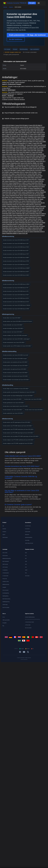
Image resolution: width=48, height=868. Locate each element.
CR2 (26, 556)
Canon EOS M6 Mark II (10, 170)
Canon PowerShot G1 (17, 197)
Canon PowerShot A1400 (28, 206)
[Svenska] (20, 641)
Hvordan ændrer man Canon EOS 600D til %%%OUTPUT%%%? (17, 321)
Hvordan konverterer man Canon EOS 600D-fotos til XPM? (16, 309)
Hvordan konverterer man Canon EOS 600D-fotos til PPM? (16, 261)
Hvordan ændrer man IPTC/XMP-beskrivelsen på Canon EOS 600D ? (18, 429)
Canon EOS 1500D (21, 151)
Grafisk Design (5, 605)
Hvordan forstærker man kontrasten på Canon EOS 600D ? (16, 380)
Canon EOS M (18, 176)
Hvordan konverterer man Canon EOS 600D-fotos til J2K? (16, 244)
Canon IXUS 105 (33, 219)
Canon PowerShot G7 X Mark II (24, 143)
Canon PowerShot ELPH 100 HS (27, 194)
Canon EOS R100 (19, 178)
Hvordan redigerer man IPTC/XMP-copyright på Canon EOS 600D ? (18, 443)
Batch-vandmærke (6, 561)
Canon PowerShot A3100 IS (10, 224)
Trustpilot (21, 649)
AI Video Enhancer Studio (29, 622)
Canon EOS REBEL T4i (19, 154)
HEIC (26, 553)
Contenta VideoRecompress (30, 617)
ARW (26, 561)
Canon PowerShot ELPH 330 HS (35, 203)
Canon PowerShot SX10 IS (17, 172)
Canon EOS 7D (16, 136)
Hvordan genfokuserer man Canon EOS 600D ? (14, 403)
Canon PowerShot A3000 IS (10, 233)
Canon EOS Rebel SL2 (25, 152)
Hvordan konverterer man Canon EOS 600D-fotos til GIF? (16, 251)
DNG (26, 564)
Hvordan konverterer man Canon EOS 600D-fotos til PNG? (16, 247)
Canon (11, 7)
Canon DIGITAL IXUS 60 (14, 212)
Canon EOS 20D (33, 167)
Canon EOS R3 (21, 160)
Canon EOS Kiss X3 (8, 190)
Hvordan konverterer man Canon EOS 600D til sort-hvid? (16, 355)
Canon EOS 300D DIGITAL (26, 205)
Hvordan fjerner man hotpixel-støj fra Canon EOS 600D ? (16, 406)
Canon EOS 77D (22, 138)
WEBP (26, 570)
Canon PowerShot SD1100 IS (23, 223)
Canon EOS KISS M (35, 215)
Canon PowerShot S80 (29, 176)
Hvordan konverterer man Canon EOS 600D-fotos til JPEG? (16, 284)
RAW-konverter (5, 556)
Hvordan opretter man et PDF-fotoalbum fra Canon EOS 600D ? (17, 346)
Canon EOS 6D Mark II (8, 125)
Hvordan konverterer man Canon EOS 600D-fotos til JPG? (16, 240)
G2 (32, 649)
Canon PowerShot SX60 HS (33, 214)
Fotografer (4, 587)
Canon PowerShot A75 (31, 217)
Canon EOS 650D (10, 149)
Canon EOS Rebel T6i (28, 142)
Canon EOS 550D (17, 142)
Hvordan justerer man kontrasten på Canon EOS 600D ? (15, 366)
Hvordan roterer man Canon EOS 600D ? (34, 410)
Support (4, 535)
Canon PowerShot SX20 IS (37, 232)
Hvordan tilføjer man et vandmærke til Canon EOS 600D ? (16, 389)
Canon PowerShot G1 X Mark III (18, 183)
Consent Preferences (24, 659)
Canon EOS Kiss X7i (20, 203)
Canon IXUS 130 (39, 208)
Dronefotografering (6, 593)
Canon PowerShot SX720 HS (21, 215)
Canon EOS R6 (24, 127)
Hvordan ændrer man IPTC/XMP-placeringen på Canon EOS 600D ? (18, 433)
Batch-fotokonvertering (6, 599)
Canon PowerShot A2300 (25, 169)
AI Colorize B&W (5, 576)
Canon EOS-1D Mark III (23, 165)
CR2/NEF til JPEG (6, 582)
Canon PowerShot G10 (9, 210)
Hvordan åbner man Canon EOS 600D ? (12, 318)
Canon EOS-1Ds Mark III (24, 158)
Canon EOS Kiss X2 (8, 187)
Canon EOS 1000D (31, 160)
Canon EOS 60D (25, 129)
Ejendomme (27, 535)
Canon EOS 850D (21, 149)
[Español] (24, 638)
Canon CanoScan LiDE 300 (22, 221)
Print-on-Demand (5, 590)
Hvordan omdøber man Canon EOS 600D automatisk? (15, 335)
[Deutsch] (11, 638)
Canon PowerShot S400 (22, 210)
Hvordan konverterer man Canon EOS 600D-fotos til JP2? (16, 291)
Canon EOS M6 (13, 169)
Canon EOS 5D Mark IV (36, 125)
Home (5, 7)
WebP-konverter (5, 564)
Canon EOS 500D (10, 151)
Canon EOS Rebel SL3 (22, 140)
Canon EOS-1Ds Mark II (21, 187)
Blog (3, 626)
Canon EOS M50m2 (34, 140)
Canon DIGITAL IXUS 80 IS (34, 170)
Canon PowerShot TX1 (15, 201)
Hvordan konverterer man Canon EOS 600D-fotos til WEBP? (16, 268)
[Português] (33, 638)
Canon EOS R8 (21, 156)
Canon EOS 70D (32, 131)
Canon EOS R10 (14, 152)
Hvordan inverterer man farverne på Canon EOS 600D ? (15, 373)
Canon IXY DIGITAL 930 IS (21, 226)
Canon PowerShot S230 (13, 163)
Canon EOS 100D (31, 149)
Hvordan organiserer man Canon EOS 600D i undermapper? (16, 339)
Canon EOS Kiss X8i (35, 226)
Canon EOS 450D (30, 156)
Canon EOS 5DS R (32, 154)
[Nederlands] (20, 638)
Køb (3, 526)
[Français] (15, 638)
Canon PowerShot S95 (18, 214)
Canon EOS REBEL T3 (9, 147)
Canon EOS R (6, 127)
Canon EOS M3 (35, 165)
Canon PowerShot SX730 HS (13, 208)
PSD (26, 573)
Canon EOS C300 (34, 210)
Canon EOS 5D (42, 145)
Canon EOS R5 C (32, 179)
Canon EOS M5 (12, 160)
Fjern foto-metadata (6, 607)
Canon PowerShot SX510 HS (10, 205)
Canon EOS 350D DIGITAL (27, 161)
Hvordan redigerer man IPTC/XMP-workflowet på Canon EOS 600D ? (18, 440)
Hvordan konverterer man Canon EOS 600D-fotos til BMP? (16, 258)
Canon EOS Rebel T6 (34, 127)
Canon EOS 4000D (7, 145)
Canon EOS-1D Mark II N (22, 188)
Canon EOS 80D (10, 133)
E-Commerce (27, 529)
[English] (7, 638)
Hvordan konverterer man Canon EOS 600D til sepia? (15, 359)
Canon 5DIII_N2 (35, 221)
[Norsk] (41, 638)
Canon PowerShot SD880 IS (30, 212)
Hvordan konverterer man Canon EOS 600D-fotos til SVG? (16, 302)
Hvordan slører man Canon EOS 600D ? (33, 399)
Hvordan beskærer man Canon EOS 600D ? (13, 410)
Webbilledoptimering (6, 602)
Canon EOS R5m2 (29, 178)
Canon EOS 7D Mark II (27, 136)
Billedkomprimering (6, 584)
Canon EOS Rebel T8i (8, 143)
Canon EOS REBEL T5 (23, 134)
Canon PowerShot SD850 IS (20, 219)
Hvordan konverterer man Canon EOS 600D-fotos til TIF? (16, 288)
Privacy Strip (5, 579)
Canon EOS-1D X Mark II (12, 161)
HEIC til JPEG (5, 553)
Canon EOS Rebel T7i (10, 138)
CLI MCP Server (28, 526)
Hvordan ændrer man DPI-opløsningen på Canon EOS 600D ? (17, 422)
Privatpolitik (4, 623)
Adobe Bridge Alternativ (29, 543)
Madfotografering (5, 596)
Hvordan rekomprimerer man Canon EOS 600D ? (14, 342)
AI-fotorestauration (6, 573)
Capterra (27, 649)
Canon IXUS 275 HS (33, 224)
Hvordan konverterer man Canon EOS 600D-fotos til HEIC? (16, 275)
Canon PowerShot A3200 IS (29, 201)
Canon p (43, 214)
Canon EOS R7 (10, 140)
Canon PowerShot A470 (9, 230)
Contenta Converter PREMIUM (15, 3)
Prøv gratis (32, 3)
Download (4, 529)
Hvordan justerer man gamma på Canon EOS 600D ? (15, 369)
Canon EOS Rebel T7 (14, 129)
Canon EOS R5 (22, 131)
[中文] (28, 641)
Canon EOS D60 (32, 174)
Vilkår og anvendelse (6, 620)
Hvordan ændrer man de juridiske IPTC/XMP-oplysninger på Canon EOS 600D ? (21, 436)
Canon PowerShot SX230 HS (30, 230)
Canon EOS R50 (34, 147)
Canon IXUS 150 (22, 179)
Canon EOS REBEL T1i (20, 145)
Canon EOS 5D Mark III (22, 125)
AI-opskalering (5, 570)
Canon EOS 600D (35, 129)
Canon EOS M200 (7, 154)
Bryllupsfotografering (29, 537)
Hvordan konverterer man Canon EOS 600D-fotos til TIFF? (16, 254)
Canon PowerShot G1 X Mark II (23, 228)
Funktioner (4, 532)
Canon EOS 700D (31, 133)
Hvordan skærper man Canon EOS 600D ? (12, 399)
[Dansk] (37, 638)
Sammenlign (27, 540)
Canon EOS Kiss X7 (40, 185)
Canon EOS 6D (15, 127)
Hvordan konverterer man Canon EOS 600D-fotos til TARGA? (17, 305)
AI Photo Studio (28, 625)
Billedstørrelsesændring (7, 559)
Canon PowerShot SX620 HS (32, 190)
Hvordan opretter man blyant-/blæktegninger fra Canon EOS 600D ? (18, 396)
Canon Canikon (21, 170)
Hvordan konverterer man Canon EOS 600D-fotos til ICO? (16, 265)
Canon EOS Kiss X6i (33, 199)
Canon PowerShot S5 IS (14, 206)
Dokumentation (5, 537)
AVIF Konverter (5, 567)
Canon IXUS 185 (23, 233)
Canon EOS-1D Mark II (31, 172)
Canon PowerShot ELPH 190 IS (14, 196)
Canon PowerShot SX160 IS (21, 232)
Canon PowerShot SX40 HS (35, 183)
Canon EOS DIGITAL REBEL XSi (30, 163)
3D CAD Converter (28, 628)
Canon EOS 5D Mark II (11, 194)
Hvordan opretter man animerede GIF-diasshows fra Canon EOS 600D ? (19, 392)
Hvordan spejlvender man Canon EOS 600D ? (13, 413)
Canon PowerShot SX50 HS (26, 185)
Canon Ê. (18, 230)
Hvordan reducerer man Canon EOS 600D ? (13, 332)
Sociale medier (28, 532)
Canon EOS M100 (37, 152)
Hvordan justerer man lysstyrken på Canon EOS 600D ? (15, 362)
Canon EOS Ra (22, 224)
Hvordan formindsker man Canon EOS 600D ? (13, 328)
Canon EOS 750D (32, 138)
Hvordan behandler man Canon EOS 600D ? (13, 325)
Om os (4, 617)
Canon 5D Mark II (19, 217)
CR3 (26, 567)
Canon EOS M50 (19, 190)
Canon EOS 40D (37, 143)
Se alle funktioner (16, 39)
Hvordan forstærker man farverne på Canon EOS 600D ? (16, 376)
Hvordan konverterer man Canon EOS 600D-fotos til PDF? (16, 295)
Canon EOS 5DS (12, 158)
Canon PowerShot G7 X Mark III (14, 181)
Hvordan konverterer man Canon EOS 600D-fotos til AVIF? (16, 272)
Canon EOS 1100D (35, 134)
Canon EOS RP (13, 131)
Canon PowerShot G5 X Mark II (33, 197)
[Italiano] (28, 638)
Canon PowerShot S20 (28, 208)
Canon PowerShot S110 (20, 199)
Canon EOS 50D (32, 151)
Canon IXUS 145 (11, 156)
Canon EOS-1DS (17, 192)
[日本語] (24, 641)
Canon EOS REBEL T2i (22, 147)
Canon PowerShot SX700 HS (32, 196)
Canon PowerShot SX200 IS (10, 185)
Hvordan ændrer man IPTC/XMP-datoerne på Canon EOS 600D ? (18, 426)
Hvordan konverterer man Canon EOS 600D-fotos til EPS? (16, 298)
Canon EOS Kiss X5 (22, 174)
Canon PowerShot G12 (36, 188)
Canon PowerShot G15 (34, 187)
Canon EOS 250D (11, 134)
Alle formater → (28, 576)
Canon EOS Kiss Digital (38, 223)
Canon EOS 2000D (20, 133)
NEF (26, 559)
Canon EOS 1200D (40, 142)
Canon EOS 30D (36, 158)
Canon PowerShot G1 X (28, 192)
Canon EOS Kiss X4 (29, 181)
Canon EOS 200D (32, 145)
